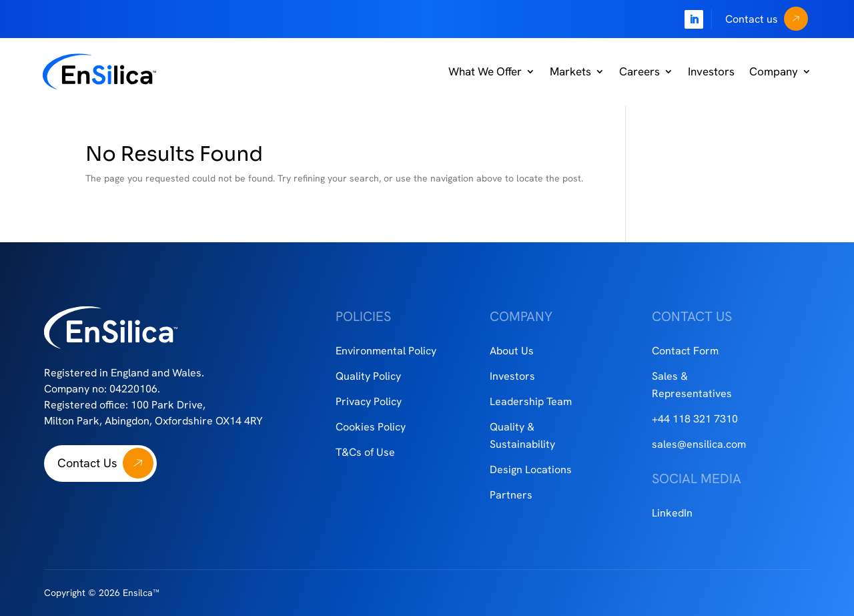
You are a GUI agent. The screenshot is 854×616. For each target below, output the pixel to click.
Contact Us (87, 463)
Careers (639, 71)
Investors (711, 71)
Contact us (752, 19)
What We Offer (485, 71)
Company (774, 71)
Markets (570, 71)
